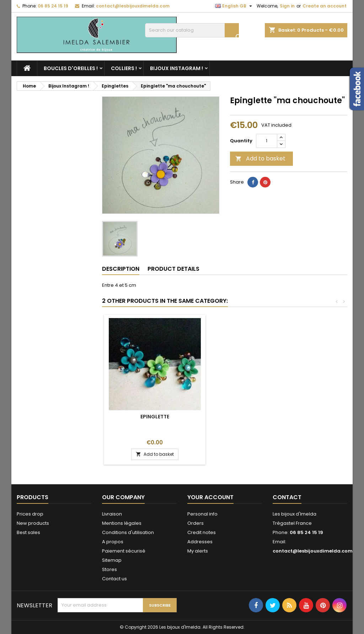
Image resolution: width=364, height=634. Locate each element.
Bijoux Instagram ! (176, 68)
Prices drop (30, 514)
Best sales (28, 532)
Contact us (114, 579)
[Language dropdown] (234, 6)
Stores (109, 569)
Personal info (202, 514)
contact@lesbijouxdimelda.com (133, 6)
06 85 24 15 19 (53, 6)
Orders (196, 523)
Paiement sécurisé (124, 551)
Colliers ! (124, 68)
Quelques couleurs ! (155, 417)
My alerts (198, 551)
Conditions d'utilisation (128, 532)
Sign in (287, 6)
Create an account (325, 6)
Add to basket (260, 158)
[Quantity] (267, 141)
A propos (113, 542)
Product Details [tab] (173, 269)
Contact (287, 497)
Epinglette (260, 417)
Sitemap (112, 560)
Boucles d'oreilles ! (71, 68)
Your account (210, 497)
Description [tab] (121, 269)
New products (33, 523)
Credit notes (202, 532)
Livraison (112, 514)
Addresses (200, 542)
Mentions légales (122, 523)
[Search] (192, 30)
